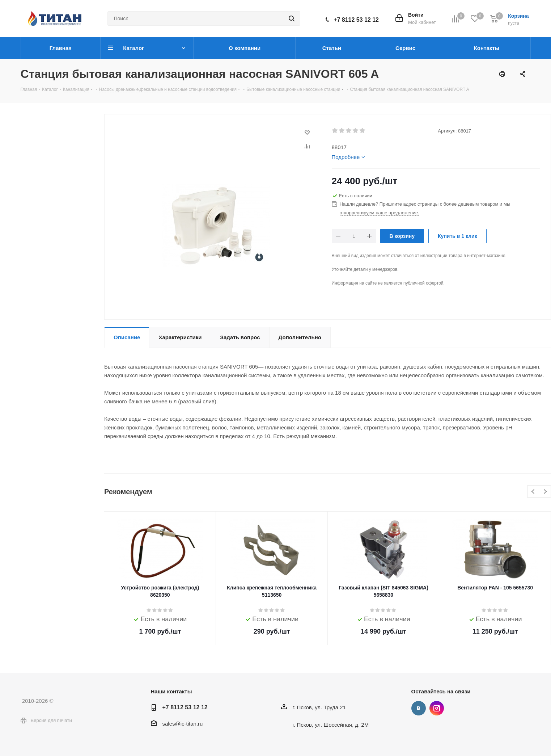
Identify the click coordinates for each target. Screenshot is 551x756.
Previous (533, 492)
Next (545, 492)
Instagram (437, 708)
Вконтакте (419, 708)
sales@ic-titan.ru (183, 724)
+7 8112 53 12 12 (356, 20)
